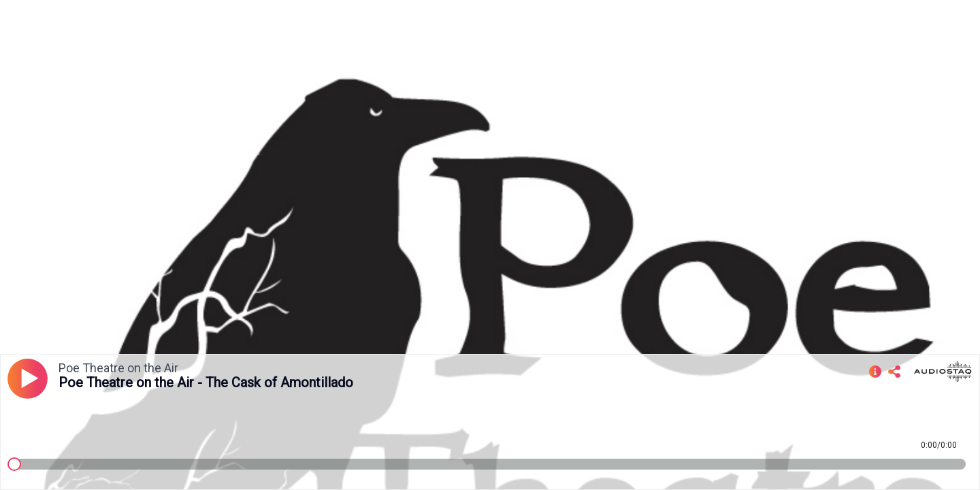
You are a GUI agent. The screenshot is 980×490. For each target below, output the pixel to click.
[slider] (14, 464)
